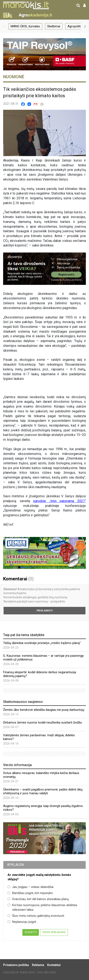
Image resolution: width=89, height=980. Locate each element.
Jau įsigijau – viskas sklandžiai (31, 887)
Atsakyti (31, 932)
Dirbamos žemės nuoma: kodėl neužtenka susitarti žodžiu (43, 722)
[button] (4, 26)
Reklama (38, 965)
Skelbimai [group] (54, 26)
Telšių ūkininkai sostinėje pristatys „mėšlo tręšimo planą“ (42, 643)
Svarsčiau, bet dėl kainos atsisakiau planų (38, 899)
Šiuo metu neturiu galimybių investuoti (36, 916)
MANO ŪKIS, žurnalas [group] (25, 26)
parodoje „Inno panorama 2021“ (60, 501)
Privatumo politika (16, 965)
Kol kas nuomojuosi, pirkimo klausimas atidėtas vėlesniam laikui (42, 907)
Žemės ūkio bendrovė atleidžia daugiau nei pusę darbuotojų (44, 710)
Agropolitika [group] (76, 26)
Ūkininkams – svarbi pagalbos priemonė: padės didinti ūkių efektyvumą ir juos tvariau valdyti (43, 791)
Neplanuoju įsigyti (22, 922)
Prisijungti (45, 611)
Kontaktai (54, 965)
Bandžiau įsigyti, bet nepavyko (30, 893)
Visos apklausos (54, 932)
